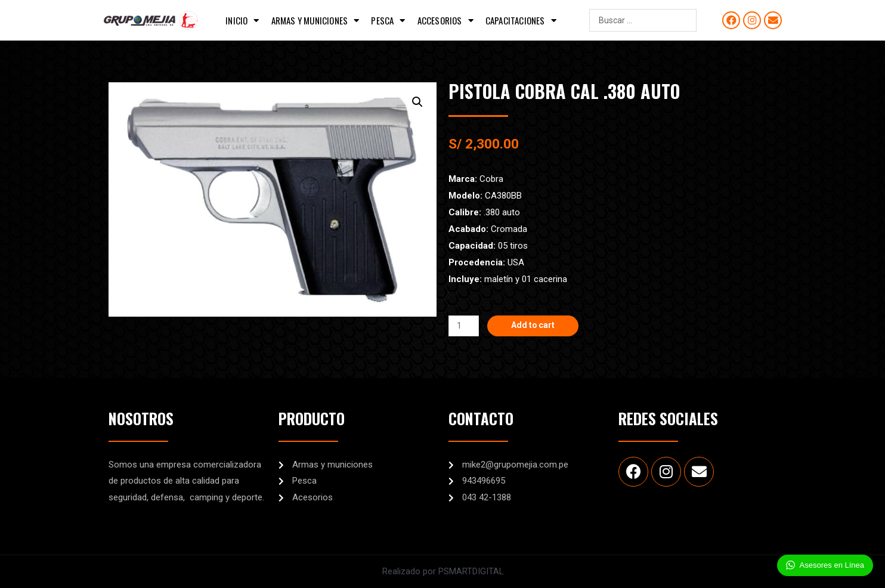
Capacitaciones (521, 21)
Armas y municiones (315, 21)
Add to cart (536, 326)
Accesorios (445, 21)
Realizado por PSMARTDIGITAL (442, 571)
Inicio (242, 21)
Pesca (388, 21)
